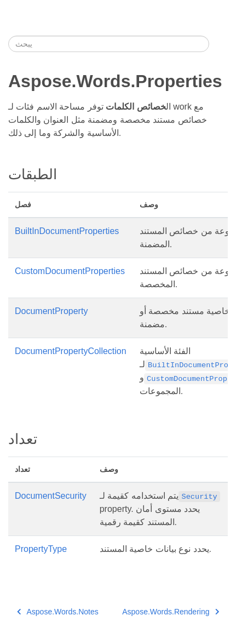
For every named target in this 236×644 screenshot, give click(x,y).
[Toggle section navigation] (218, 44)
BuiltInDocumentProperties (67, 231)
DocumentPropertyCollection (71, 351)
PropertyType (41, 549)
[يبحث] (109, 44)
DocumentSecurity (51, 496)
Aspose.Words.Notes (58, 612)
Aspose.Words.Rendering (171, 612)
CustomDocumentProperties (70, 271)
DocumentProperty (51, 311)
